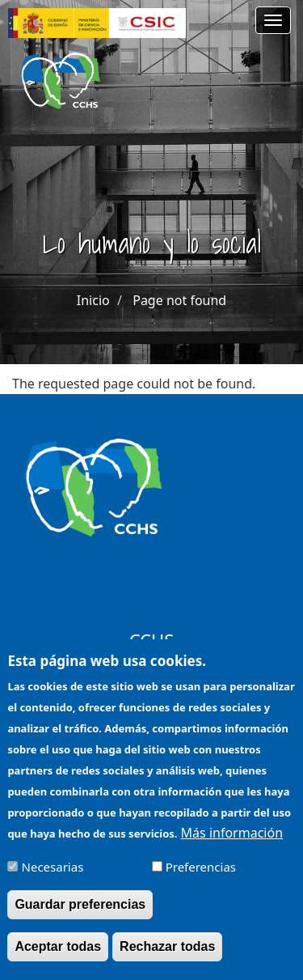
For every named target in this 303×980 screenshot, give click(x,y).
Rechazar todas (167, 959)
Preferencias (201, 880)
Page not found (179, 300)
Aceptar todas (58, 959)
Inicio (93, 300)
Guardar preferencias (80, 917)
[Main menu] (273, 20)
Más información (232, 846)
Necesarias (53, 880)
